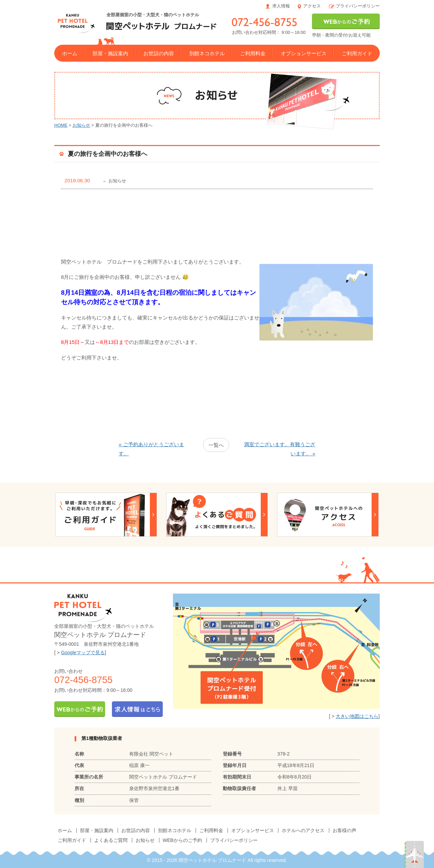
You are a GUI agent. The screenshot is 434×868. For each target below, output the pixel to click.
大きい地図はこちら (357, 716)
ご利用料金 (253, 53)
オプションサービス (304, 53)
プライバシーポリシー (358, 6)
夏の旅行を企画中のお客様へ (107, 154)
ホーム (70, 53)
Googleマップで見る (83, 653)
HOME (61, 125)
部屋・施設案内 (110, 53)
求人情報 (281, 6)
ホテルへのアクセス (303, 830)
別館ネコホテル (207, 53)
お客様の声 (344, 830)
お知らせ (81, 125)
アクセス (312, 6)
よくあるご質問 (111, 840)
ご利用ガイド (357, 53)
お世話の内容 (159, 53)
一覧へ (216, 445)
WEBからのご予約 (182, 840)
